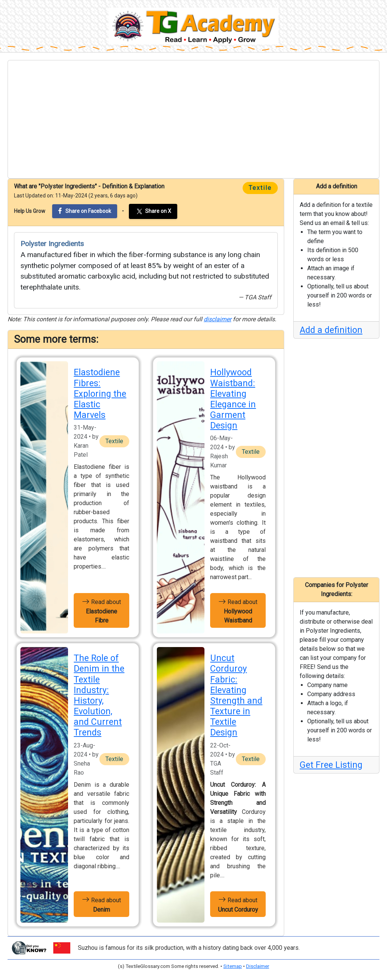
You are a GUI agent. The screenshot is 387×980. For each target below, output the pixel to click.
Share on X (153, 211)
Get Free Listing (331, 765)
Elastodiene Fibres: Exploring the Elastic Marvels (100, 394)
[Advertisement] (193, 119)
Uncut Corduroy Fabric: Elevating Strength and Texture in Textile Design (236, 695)
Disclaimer (258, 966)
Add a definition (331, 330)
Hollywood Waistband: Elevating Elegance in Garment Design (233, 399)
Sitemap (233, 966)
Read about (101, 610)
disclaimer (217, 319)
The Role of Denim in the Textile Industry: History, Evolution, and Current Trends (99, 695)
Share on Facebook (85, 211)
